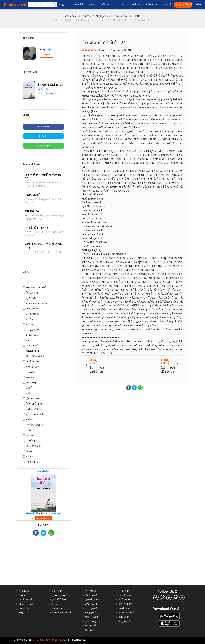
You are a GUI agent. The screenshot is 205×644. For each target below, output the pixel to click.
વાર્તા (28, 282)
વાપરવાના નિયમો (26, 604)
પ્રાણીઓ (31, 441)
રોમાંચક (30, 420)
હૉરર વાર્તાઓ (32, 398)
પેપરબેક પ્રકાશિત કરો (62, 613)
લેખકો (55, 604)
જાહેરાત (136, 5)
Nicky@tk (44, 49)
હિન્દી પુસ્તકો (91, 595)
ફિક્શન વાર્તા (32, 293)
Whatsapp (43, 146)
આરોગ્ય (30, 377)
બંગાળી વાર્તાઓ (125, 608)
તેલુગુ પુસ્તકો (91, 613)
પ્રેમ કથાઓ (32, 346)
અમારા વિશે (78, 5)
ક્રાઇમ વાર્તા (32, 462)
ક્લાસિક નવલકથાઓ (37, 303)
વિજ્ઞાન (29, 451)
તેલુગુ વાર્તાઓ (124, 621)
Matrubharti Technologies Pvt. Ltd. (49, 640)
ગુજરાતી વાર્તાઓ (126, 595)
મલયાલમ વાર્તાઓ (126, 613)
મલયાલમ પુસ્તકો (93, 621)
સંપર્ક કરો (167, 5)
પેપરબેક (122, 5)
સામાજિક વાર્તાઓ (35, 356)
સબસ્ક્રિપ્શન (151, 5)
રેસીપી (29, 388)
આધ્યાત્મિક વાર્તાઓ (36, 287)
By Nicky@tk (44, 89)
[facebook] (156, 598)
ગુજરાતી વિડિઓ (59, 600)
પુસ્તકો (93, 5)
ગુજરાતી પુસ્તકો (92, 600)
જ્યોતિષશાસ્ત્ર (34, 446)
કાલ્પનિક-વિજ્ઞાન (34, 425)
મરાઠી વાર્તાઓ (124, 600)
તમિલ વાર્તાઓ (124, 617)
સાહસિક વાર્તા (33, 361)
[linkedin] (182, 598)
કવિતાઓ (30, 324)
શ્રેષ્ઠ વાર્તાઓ (58, 591)
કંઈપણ (29, 457)
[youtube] (175, 598)
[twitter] (169, 598)
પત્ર (28, 393)
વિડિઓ (107, 5)
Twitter (43, 136)
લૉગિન (199, 5)
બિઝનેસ (30, 430)
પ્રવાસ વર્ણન (32, 330)
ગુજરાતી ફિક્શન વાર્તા (47, 93)
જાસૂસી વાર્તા (32, 351)
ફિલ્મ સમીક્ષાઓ (34, 404)
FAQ (21, 613)
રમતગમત (31, 435)
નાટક (29, 340)
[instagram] (162, 598)
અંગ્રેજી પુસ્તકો (92, 591)
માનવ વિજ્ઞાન (32, 367)
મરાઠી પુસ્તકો (91, 604)
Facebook (43, 127)
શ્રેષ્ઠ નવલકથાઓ (60, 595)
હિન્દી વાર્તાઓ (124, 591)
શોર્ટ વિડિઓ (57, 608)
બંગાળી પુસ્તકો (92, 617)
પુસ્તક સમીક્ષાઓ (34, 414)
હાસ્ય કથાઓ (33, 314)
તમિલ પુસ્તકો (91, 608)
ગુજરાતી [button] (64, 5)
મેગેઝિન (30, 319)
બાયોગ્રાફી (32, 383)
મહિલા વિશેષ (32, 335)
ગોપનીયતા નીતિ (26, 600)
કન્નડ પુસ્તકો (91, 626)
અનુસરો (47, 55)
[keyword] (43, 5)
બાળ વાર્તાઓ (32, 309)
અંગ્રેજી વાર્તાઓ (126, 604)
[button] (55, 5)
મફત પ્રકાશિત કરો (184, 5)
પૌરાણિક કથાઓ (34, 409)
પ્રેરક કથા (31, 298)
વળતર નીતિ (24, 608)
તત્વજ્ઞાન (30, 372)
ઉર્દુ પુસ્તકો (90, 630)
